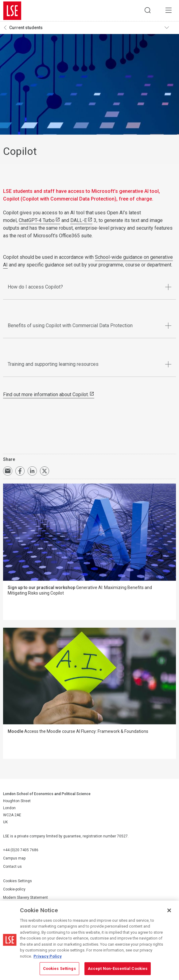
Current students (26, 28)
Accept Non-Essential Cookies (118, 969)
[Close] (169, 910)
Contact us (12, 867)
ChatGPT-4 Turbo (37, 221)
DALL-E (79, 221)
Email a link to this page (8, 471)
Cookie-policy (14, 890)
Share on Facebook (20, 471)
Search (147, 11)
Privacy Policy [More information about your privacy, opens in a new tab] (48, 956)
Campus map (14, 859)
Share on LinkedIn (32, 471)
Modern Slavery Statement (25, 898)
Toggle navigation (170, 28)
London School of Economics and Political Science (12, 11)
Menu (168, 11)
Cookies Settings (18, 881)
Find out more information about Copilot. (46, 395)
